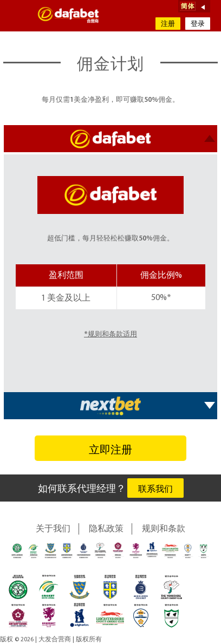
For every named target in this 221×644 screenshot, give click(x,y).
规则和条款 (164, 529)
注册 (168, 24)
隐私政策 (106, 529)
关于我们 (53, 529)
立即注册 (110, 451)
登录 (198, 24)
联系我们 (155, 490)
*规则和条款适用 (110, 334)
